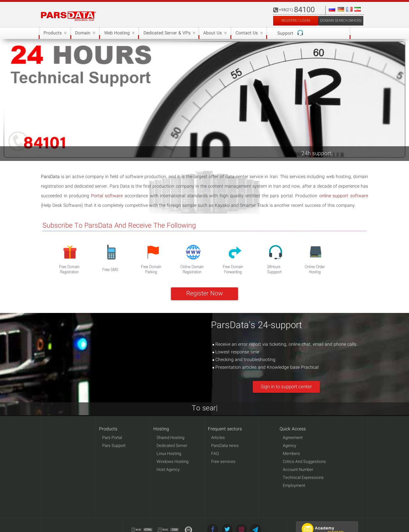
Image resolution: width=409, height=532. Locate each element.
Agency (289, 446)
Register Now (205, 294)
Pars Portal (112, 438)
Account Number (298, 470)
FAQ (215, 454)
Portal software (107, 196)
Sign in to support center (286, 387)
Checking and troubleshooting (244, 360)
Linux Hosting (169, 454)
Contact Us (248, 33)
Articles (218, 438)
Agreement (293, 438)
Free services (223, 462)
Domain (85, 33)
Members (291, 454)
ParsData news (225, 446)
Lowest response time (236, 352)
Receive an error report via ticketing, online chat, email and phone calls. (285, 345)
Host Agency (168, 470)
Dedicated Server (172, 446)
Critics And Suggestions (304, 462)
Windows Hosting (173, 462)
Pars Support (114, 446)
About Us (214, 33)
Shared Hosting (170, 438)
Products (54, 33)
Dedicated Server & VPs (168, 33)
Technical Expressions (303, 478)
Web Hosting (119, 33)
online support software (344, 196)
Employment (294, 486)
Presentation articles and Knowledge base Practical (266, 368)
